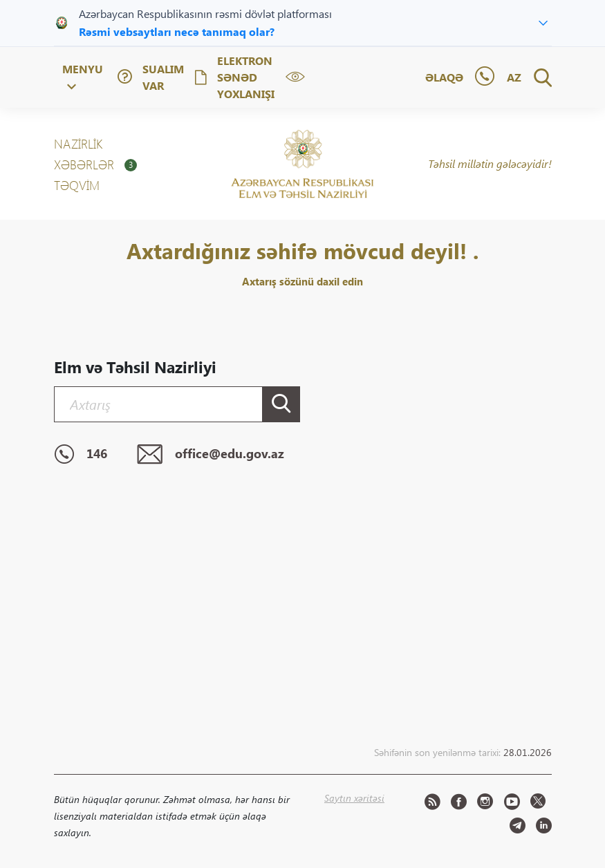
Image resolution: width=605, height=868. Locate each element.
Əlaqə (444, 77)
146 (81, 455)
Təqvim (77, 185)
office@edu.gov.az (211, 455)
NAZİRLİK (78, 144)
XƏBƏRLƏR (95, 164)
